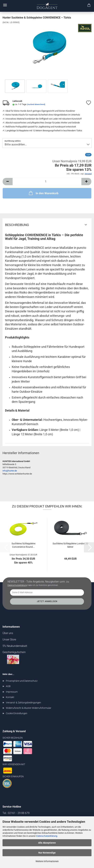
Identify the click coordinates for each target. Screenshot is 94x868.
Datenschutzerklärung (47, 836)
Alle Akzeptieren (47, 843)
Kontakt (10, 697)
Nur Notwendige (47, 853)
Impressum (12, 692)
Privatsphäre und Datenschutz (22, 681)
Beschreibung (17, 225)
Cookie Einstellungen (17, 713)
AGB (8, 686)
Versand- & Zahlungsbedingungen (23, 703)
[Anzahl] (47, 182)
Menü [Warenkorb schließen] (5, 5)
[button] (8, 182)
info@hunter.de (10, 471)
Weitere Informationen (47, 861)
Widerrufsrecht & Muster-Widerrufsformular (29, 708)
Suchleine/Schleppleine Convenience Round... (23, 545)
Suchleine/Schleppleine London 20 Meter (70, 545)
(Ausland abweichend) (36, 104)
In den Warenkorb (43, 193)
